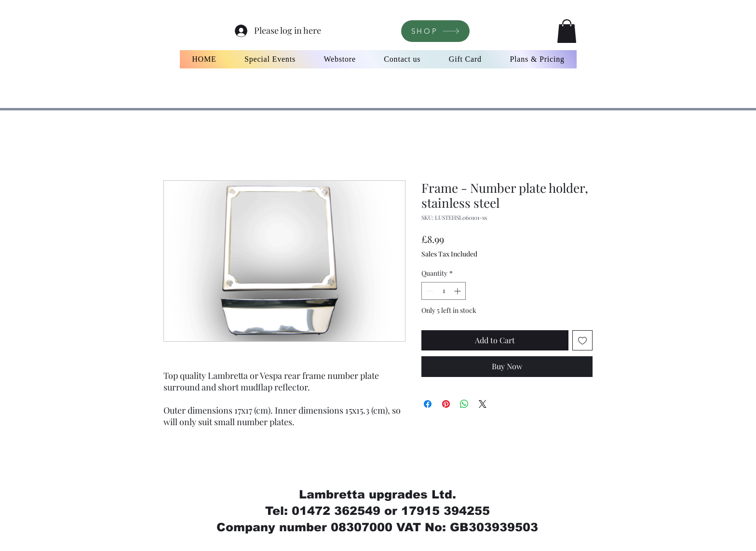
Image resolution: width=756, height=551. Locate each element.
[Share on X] (483, 404)
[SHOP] (435, 31)
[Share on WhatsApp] (464, 404)
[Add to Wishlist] (582, 340)
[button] (567, 31)
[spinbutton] (444, 291)
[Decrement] (429, 291)
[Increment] (458, 291)
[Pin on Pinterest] (446, 404)
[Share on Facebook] (428, 404)
